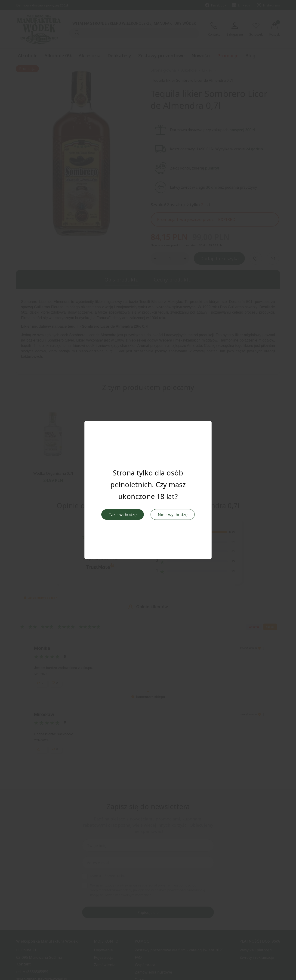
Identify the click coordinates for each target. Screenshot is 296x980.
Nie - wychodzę (173, 515)
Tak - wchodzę (123, 515)
